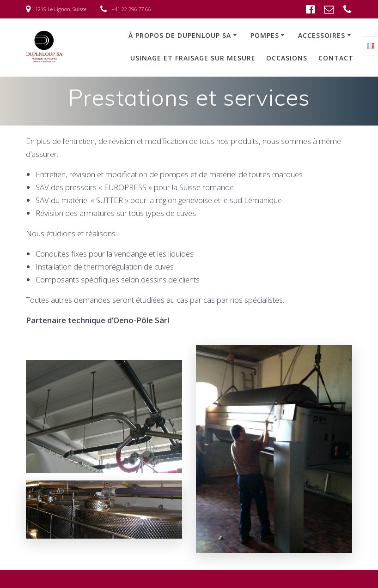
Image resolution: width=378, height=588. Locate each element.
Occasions (287, 58)
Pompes (265, 35)
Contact (336, 58)
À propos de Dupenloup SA (180, 35)
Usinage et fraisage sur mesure (193, 58)
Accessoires (322, 35)
